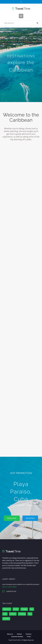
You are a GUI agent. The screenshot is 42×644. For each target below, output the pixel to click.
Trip (30, 614)
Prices (29, 637)
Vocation (6, 619)
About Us (10, 634)
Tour (5, 614)
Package (24, 609)
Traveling (22, 614)
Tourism (13, 614)
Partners (29, 634)
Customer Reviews (17, 637)
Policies (19, 634)
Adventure (7, 609)
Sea (32, 609)
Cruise (16, 609)
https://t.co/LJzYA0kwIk (9, 587)
